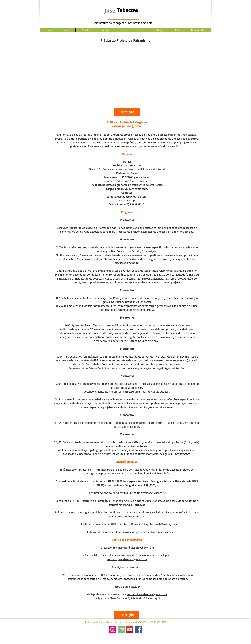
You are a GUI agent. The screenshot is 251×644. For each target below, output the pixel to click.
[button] (127, 112)
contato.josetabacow (119, 197)
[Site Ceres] (121, 630)
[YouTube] (130, 630)
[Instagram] (113, 630)
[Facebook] (138, 630)
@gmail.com (139, 197)
